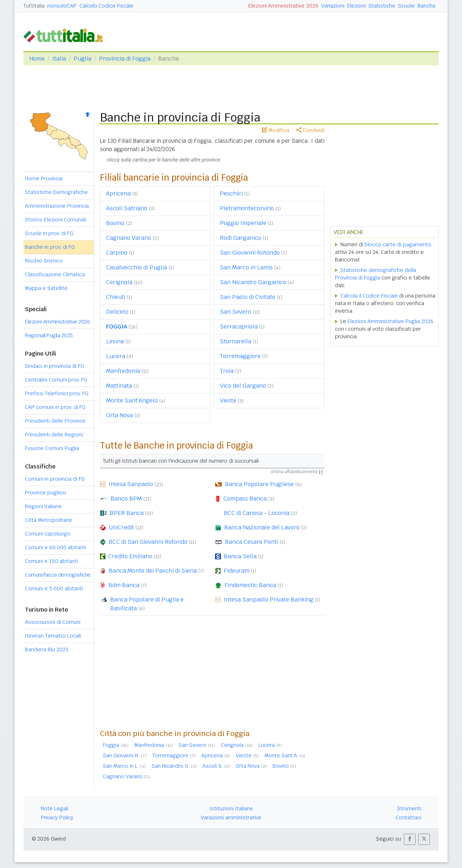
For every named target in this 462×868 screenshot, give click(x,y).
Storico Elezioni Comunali (55, 220)
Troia (227, 371)
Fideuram (237, 571)
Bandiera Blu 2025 (47, 649)
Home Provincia (44, 179)
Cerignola (119, 282)
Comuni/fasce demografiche (58, 575)
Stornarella (236, 341)
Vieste (228, 400)
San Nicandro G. (171, 766)
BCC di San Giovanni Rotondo (148, 542)
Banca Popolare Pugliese (259, 484)
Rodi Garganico (241, 238)
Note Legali (55, 808)
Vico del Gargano (243, 386)
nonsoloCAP (62, 6)
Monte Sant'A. (281, 755)
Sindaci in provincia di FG (55, 366)
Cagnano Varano (129, 238)
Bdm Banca (124, 585)
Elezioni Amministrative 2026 (283, 6)
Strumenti (409, 808)
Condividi (310, 130)
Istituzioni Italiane (231, 808)
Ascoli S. (213, 766)
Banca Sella (240, 556)
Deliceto (117, 312)
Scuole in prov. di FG (49, 233)
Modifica (276, 130)
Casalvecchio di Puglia (137, 267)
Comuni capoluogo (48, 534)
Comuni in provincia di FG (55, 479)
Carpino (117, 253)
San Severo (236, 312)
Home (37, 59)
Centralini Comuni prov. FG (56, 380)
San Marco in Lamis (246, 267)
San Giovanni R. (121, 755)
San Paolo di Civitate (248, 297)
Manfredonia (123, 371)
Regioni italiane (43, 506)
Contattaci (408, 818)
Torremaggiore (240, 356)
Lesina (115, 341)
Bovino (115, 223)
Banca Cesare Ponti (252, 542)
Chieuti (116, 297)
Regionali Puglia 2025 (49, 335)
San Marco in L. (121, 766)
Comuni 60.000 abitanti (56, 547)
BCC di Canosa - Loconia (257, 513)
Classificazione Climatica (55, 274)
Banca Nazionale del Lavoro (262, 527)
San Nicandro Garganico (253, 282)
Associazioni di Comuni (53, 622)
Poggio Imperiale (243, 223)
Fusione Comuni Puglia (52, 448)
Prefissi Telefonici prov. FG (57, 393)
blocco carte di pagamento (398, 244)
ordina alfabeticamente (297, 472)
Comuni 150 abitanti (51, 561)
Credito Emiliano (130, 556)
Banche (427, 6)
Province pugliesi (45, 493)
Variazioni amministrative (231, 818)
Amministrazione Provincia (57, 206)
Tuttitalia (34, 6)
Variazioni (333, 6)
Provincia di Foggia (125, 59)
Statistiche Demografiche (56, 192)
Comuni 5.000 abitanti (54, 589)
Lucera (116, 356)
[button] (410, 839)
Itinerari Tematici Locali (53, 636)
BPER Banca (127, 513)
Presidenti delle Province (55, 421)
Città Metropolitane (49, 520)
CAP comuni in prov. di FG (55, 407)
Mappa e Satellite (46, 288)
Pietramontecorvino (247, 208)
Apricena (118, 193)
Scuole (406, 6)
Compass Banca (245, 499)
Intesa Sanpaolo (131, 484)
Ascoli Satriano (127, 208)
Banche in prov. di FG (50, 247)
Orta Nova (119, 415)
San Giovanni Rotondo (250, 253)
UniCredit (121, 527)
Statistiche (382, 6)
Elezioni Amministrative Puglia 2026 (391, 321)
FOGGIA (117, 327)
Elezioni (356, 6)
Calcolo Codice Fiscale (106, 6)
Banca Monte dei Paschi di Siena (153, 571)
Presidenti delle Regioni (54, 435)
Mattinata (119, 386)
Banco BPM (126, 499)
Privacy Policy (57, 818)
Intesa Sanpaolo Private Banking (269, 600)
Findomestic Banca (250, 585)
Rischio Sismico (44, 261)
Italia (59, 59)
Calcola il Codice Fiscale (369, 296)
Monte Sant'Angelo (132, 400)
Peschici (231, 193)
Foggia (111, 745)
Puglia (82, 59)
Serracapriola (239, 327)
